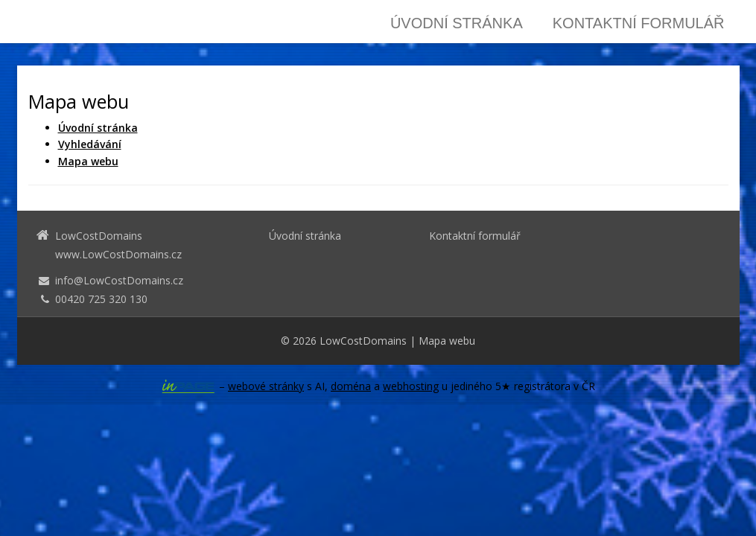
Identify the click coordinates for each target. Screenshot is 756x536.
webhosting (411, 386)
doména (351, 386)
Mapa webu (447, 341)
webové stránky (266, 386)
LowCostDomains (363, 341)
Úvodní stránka (457, 23)
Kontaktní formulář (639, 23)
